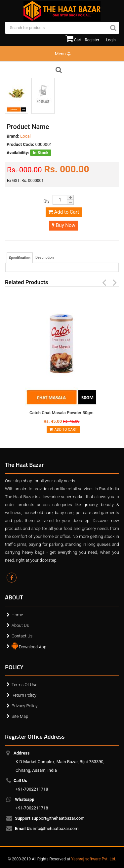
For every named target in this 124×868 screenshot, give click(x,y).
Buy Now (64, 225)
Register (92, 40)
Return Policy (24, 695)
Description (45, 258)
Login (111, 40)
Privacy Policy (24, 706)
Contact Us (22, 636)
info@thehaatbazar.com (47, 829)
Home (17, 615)
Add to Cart (64, 212)
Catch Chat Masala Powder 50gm (62, 413)
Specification (20, 258)
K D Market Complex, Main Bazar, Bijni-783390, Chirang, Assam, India (60, 762)
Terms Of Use (24, 685)
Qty (47, 201)
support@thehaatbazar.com (50, 818)
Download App (29, 645)
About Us (20, 625)
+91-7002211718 (32, 785)
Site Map (20, 716)
